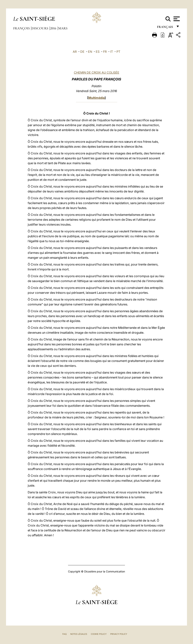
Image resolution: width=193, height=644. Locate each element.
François (22, 28)
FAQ (64, 634)
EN (90, 52)
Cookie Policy (99, 634)
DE (82, 52)
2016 (54, 28)
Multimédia (96, 98)
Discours (40, 28)
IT (112, 52)
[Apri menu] (176, 19)
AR (75, 52)
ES (98, 52)
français (165, 28)
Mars (63, 28)
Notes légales (79, 634)
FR (105, 52)
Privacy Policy (119, 634)
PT (118, 52)
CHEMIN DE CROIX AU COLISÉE (97, 72)
